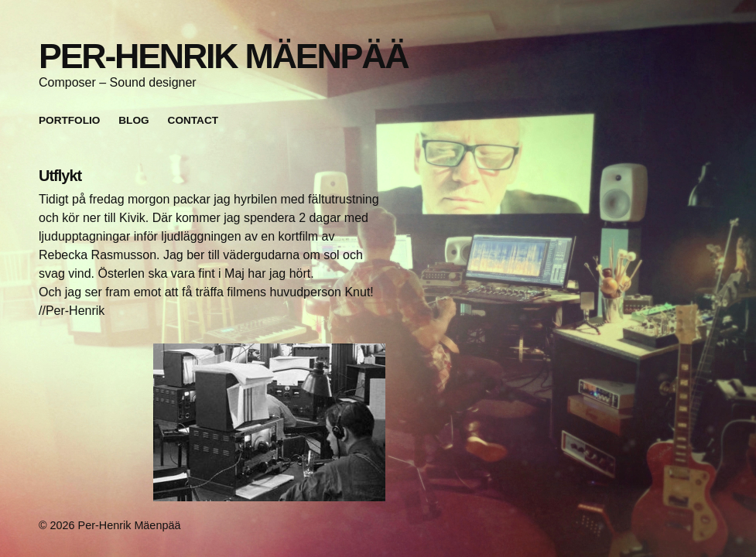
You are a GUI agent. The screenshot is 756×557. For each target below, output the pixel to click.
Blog (133, 120)
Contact (193, 120)
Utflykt (60, 176)
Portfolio (69, 120)
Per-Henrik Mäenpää (223, 56)
